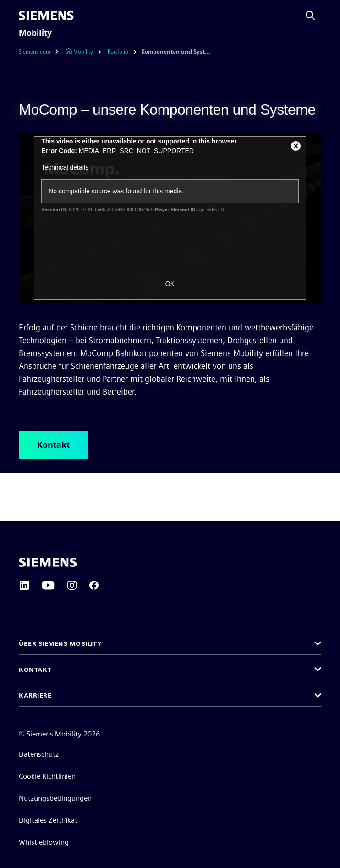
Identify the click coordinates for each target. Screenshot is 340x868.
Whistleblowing (44, 842)
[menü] (86, 16)
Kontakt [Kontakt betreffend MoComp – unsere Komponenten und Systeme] (53, 445)
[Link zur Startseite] (79, 52)
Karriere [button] (35, 695)
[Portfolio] (118, 52)
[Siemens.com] (41, 52)
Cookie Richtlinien (47, 776)
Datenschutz (39, 754)
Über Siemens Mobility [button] (60, 643)
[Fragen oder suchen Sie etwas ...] (310, 16)
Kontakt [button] (35, 670)
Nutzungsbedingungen (55, 798)
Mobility (35, 33)
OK (170, 284)
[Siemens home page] (48, 562)
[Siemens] (46, 16)
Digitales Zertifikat (48, 820)
